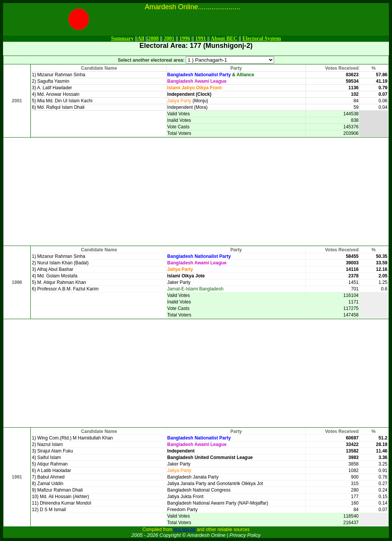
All (141, 39)
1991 (201, 39)
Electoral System (262, 39)
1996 (185, 39)
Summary (122, 39)
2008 (153, 39)
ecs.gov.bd (184, 530)
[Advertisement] (196, 192)
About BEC (224, 39)
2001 (169, 39)
